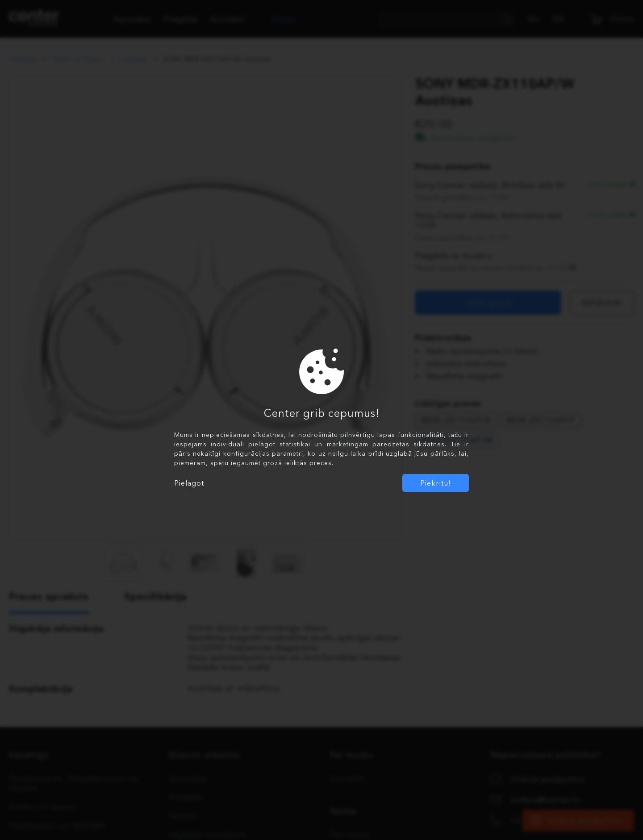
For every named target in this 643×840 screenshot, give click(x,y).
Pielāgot (189, 483)
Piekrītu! (436, 483)
